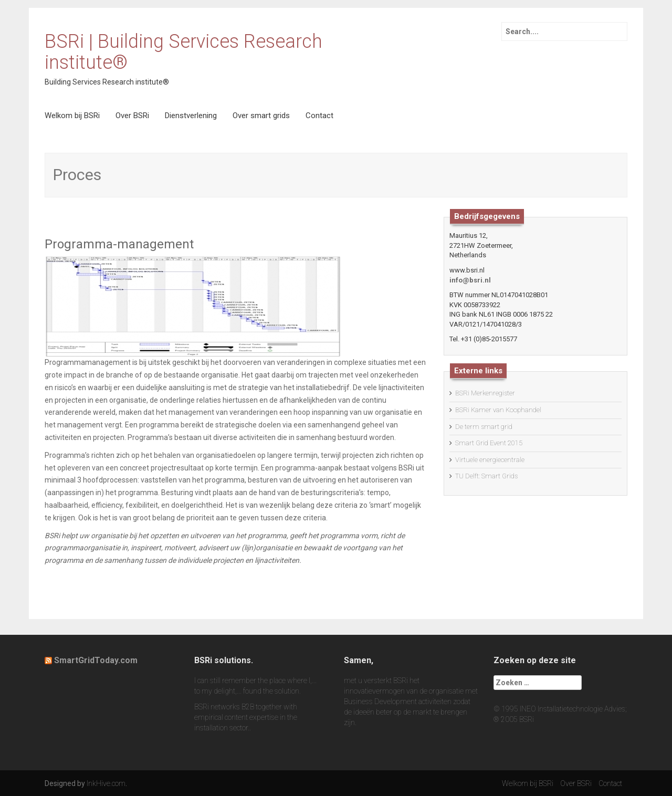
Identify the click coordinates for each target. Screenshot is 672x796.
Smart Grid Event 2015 (489, 443)
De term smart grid (484, 427)
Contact (319, 116)
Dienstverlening (191, 116)
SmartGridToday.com (96, 660)
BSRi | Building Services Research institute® (183, 52)
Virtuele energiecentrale (490, 460)
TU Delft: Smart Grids (486, 476)
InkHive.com (106, 783)
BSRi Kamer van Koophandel (498, 410)
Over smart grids (261, 116)
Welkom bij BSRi (72, 116)
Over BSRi (132, 116)
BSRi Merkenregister (485, 393)
